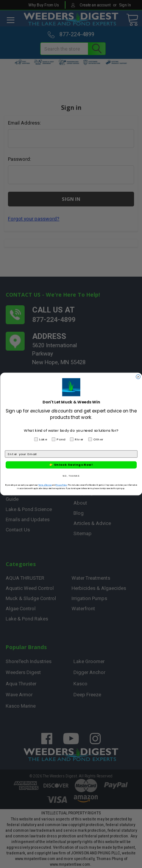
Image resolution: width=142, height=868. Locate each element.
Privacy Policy (61, 485)
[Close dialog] (138, 377)
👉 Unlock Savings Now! (71, 465)
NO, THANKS (71, 476)
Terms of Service (45, 485)
